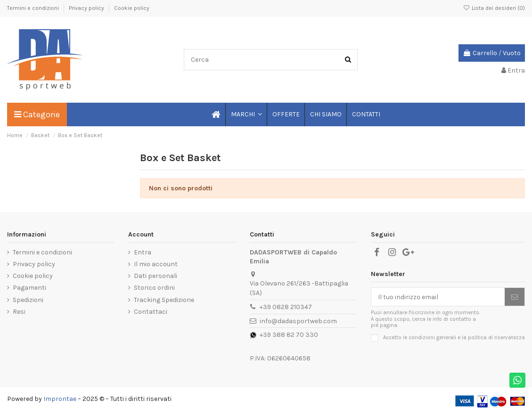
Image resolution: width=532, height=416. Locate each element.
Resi (19, 312)
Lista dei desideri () (494, 8)
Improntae (60, 399)
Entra (143, 252)
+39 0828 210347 (286, 307)
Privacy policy (87, 8)
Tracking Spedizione (164, 300)
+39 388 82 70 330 (289, 335)
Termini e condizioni (34, 8)
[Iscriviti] (515, 297)
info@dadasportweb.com (298, 321)
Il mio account (156, 264)
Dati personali (156, 276)
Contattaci (151, 312)
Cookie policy (132, 8)
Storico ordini (154, 288)
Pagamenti (29, 288)
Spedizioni (28, 300)
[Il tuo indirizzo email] (438, 297)
